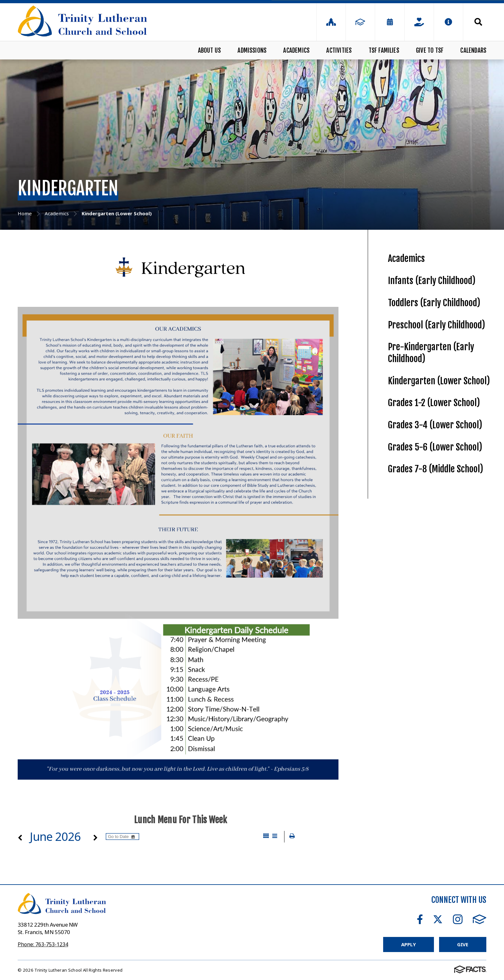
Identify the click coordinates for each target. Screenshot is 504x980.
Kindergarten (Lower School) (439, 381)
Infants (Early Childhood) (432, 281)
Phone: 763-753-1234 (43, 944)
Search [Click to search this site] (478, 22)
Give (463, 944)
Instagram (458, 919)
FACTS (480, 919)
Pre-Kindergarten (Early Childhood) (431, 353)
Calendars (473, 50)
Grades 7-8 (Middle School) (436, 469)
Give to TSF (430, 50)
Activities (339, 50)
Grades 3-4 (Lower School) (435, 425)
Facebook (420, 919)
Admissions (252, 50)
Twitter (438, 919)
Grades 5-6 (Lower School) (435, 447)
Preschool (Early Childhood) (437, 325)
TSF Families (384, 50)
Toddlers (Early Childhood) (434, 303)
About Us (210, 50)
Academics (296, 50)
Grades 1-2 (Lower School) (434, 403)
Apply (408, 944)
